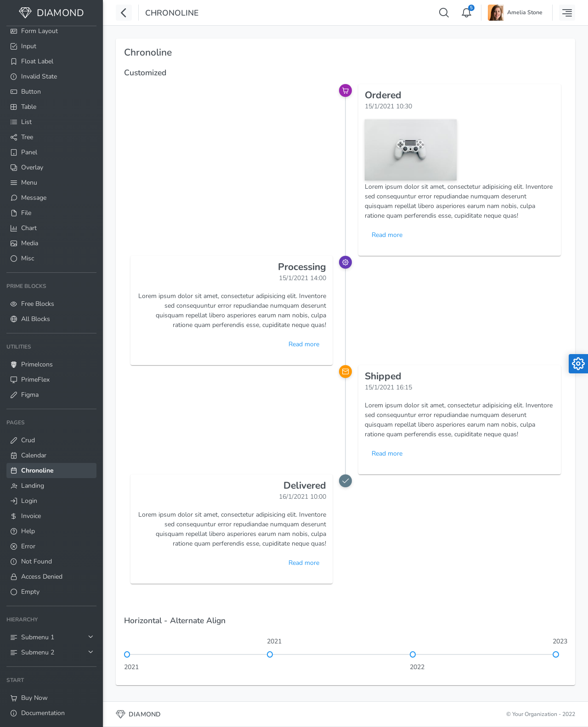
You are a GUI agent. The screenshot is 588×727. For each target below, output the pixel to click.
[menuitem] (51, 136)
